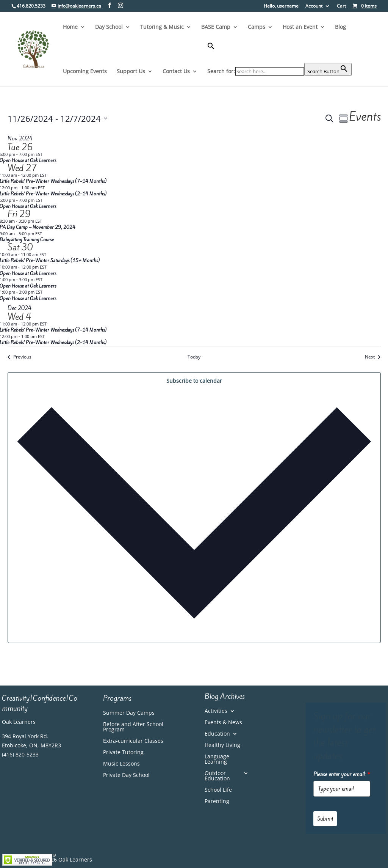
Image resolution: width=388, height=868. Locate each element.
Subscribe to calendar (194, 381)
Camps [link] (257, 27)
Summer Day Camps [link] (129, 713)
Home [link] (70, 27)
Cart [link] (341, 6)
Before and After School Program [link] (133, 727)
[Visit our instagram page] (120, 6)
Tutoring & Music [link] (162, 27)
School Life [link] (218, 790)
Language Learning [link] (217, 759)
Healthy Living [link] (222, 745)
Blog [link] (340, 27)
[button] (279, 53)
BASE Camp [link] (216, 27)
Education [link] (217, 734)
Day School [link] (109, 27)
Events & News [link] (223, 723)
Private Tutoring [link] (123, 753)
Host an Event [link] (300, 27)
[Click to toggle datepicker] (57, 119)
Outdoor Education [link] (217, 776)
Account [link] (314, 6)
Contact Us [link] (176, 72)
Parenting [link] (217, 802)
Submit (325, 819)
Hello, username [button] (281, 6)
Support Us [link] (131, 72)
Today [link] (194, 357)
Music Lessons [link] (121, 764)
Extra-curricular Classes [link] (133, 741)
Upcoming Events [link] (85, 72)
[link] (364, 6)
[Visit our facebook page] (110, 6)
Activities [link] (216, 711)
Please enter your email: (342, 774)
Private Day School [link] (126, 775)
